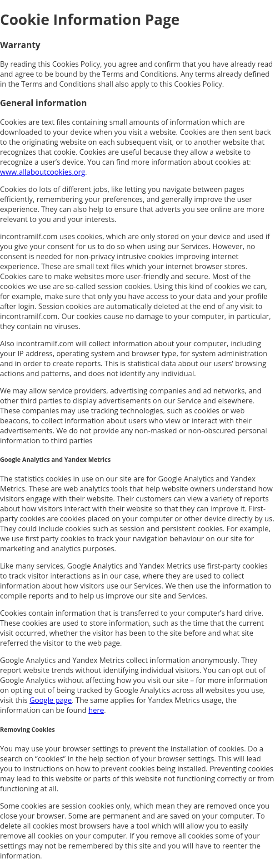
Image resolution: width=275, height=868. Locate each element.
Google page (51, 700)
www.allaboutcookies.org (42, 172)
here (96, 710)
